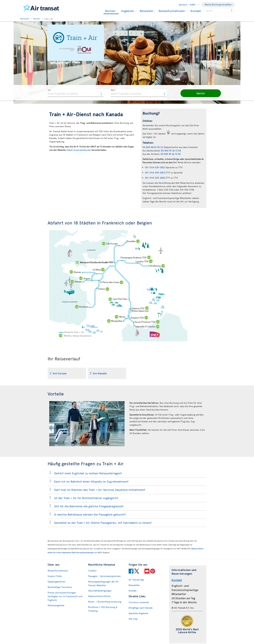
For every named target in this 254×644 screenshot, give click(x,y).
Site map (133, 619)
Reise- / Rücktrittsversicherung (105, 602)
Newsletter (134, 585)
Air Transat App (136, 580)
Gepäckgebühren (56, 582)
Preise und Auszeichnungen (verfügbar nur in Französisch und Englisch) (65, 596)
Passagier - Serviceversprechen (104, 576)
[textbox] (76, 93)
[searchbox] (219, 11)
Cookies (92, 571)
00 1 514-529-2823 (155, 173)
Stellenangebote (56, 605)
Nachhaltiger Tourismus (60, 587)
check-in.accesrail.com (79, 150)
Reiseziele (146, 11)
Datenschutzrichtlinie (99, 596)
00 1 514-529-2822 (155, 167)
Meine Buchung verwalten (218, 4)
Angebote (127, 11)
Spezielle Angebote (138, 613)
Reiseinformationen (171, 11)
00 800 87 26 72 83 (171, 151)
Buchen (110, 11)
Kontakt (196, 11)
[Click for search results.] (232, 11)
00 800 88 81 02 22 (153, 147)
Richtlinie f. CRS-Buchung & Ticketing (103, 609)
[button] (197, 93)
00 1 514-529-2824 (155, 178)
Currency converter (139, 602)
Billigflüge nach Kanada (141, 608)
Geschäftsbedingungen (100, 591)
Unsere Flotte (55, 576)
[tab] (67, 373)
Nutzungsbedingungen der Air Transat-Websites (103, 583)
